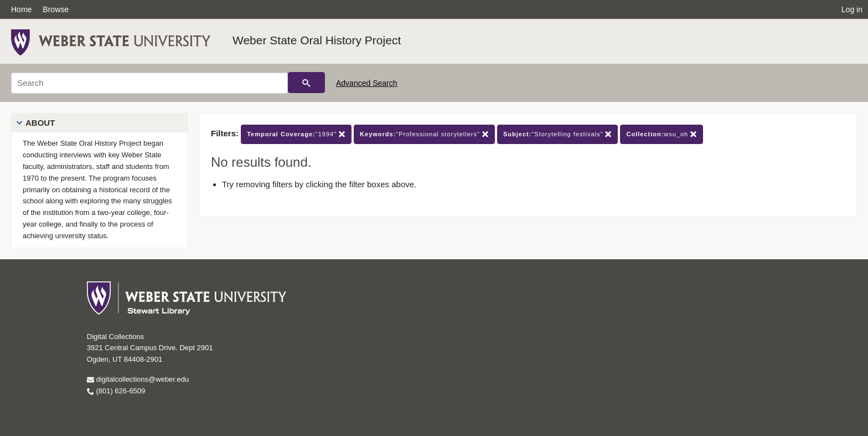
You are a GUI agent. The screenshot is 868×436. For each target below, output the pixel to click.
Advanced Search (367, 83)
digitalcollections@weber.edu (138, 379)
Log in (852, 9)
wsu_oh (662, 134)
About (40, 123)
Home (21, 9)
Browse (56, 9)
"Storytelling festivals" (557, 134)
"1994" (296, 134)
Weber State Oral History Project (317, 40)
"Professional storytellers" (424, 134)
